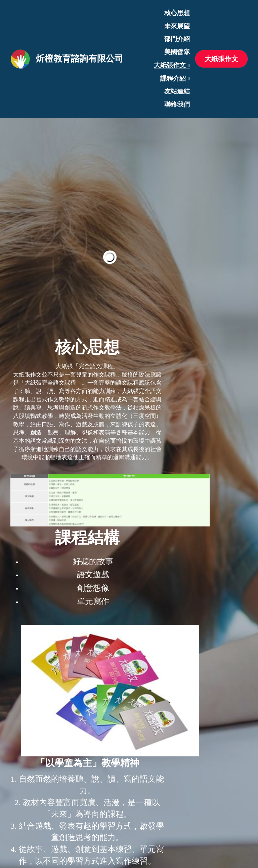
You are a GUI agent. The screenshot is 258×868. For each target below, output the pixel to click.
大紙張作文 (221, 59)
